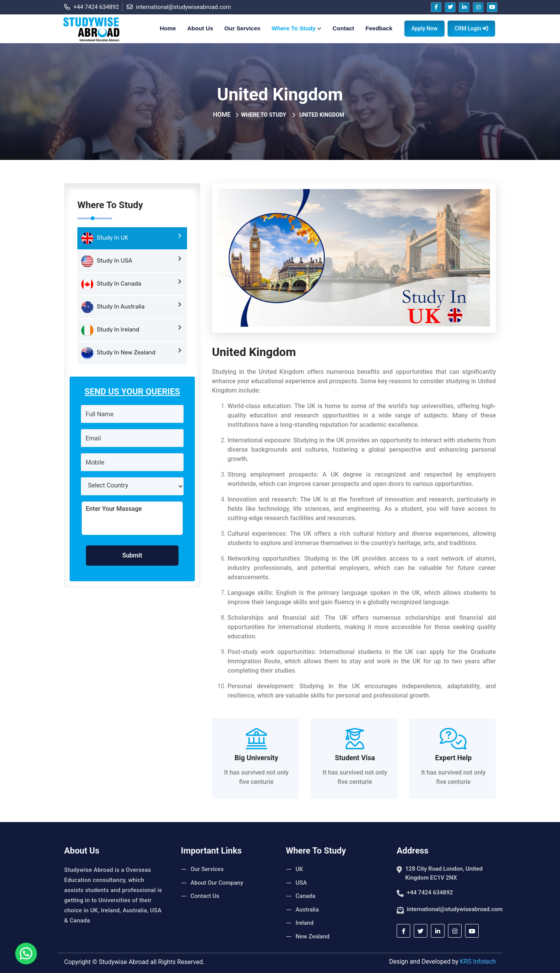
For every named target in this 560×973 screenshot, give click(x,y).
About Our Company (217, 883)
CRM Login (471, 28)
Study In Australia (131, 307)
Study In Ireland (131, 330)
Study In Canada (131, 284)
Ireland (304, 923)
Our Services (242, 28)
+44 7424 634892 (92, 7)
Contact (343, 28)
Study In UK (131, 238)
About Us (200, 28)
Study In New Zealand (131, 353)
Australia (307, 910)
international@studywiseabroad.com (179, 7)
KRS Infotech (478, 962)
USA (301, 883)
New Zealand (312, 936)
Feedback (379, 28)
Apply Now (424, 28)
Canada (305, 896)
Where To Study (297, 28)
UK (299, 869)
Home (168, 28)
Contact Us (205, 896)
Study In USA (131, 261)
